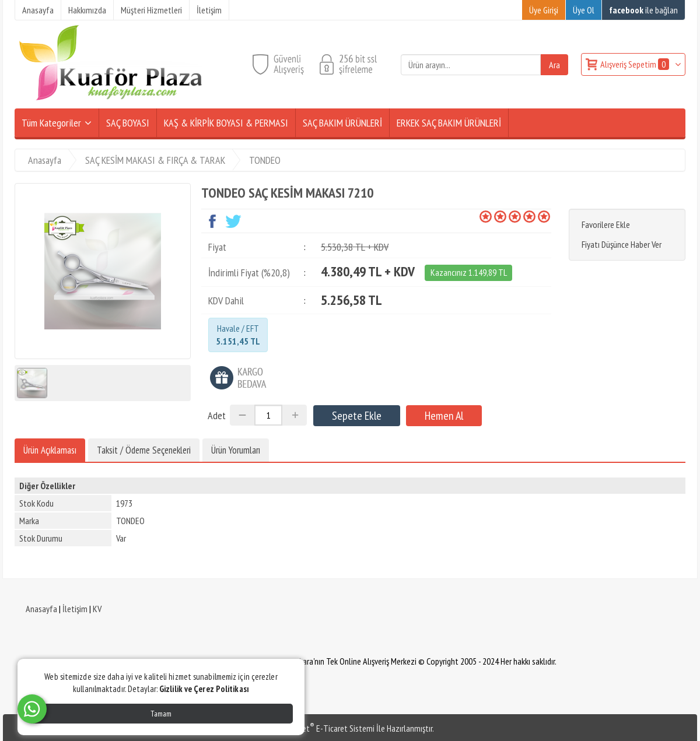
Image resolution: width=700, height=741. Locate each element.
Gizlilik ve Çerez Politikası (204, 689)
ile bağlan (643, 10)
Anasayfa (41, 609)
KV (97, 609)
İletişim (75, 609)
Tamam (161, 714)
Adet (217, 415)
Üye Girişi (544, 10)
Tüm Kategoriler (51, 123)
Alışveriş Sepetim (636, 64)
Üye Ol (584, 10)
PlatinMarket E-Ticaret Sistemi (320, 728)
